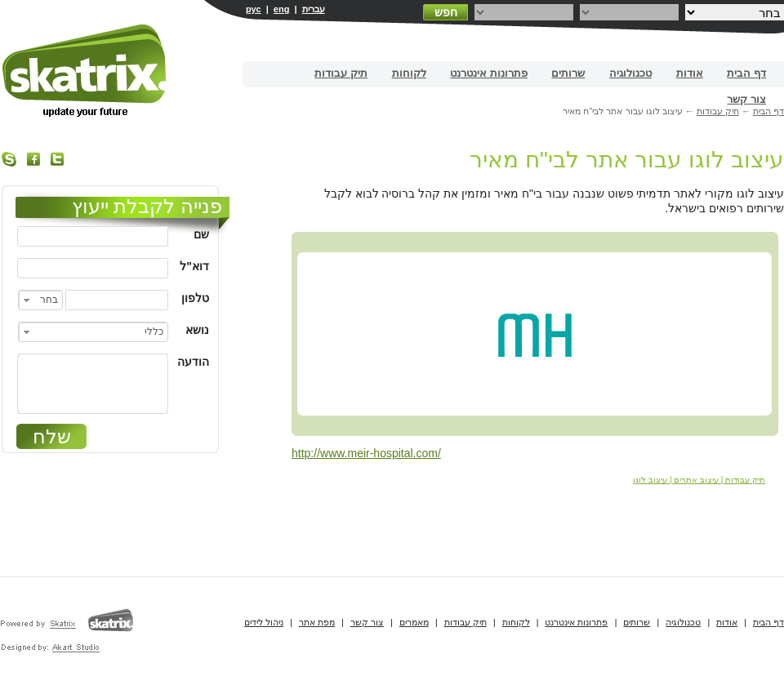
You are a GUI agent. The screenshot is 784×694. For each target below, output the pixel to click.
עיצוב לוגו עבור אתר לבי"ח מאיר (627, 160)
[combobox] (40, 300)
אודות (690, 73)
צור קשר (746, 99)
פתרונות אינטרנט (489, 73)
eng (282, 9)
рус (254, 9)
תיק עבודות (341, 73)
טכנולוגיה (630, 73)
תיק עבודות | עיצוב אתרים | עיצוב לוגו (699, 480)
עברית (314, 9)
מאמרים (414, 622)
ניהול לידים (264, 622)
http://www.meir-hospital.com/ (366, 453)
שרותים (568, 73)
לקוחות (409, 73)
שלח (52, 436)
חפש (446, 12)
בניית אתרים (85, 71)
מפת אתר (317, 622)
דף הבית (746, 73)
